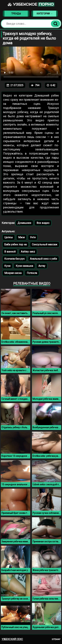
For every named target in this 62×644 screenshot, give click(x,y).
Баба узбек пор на (15, 244)
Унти (33, 237)
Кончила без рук (14, 259)
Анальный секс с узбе (43, 259)
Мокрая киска (13, 273)
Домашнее (24, 223)
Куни (7, 266)
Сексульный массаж (45, 244)
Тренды (16, 14)
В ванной (10, 252)
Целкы (9, 237)
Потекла (32, 273)
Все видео (43, 223)
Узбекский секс (12, 639)
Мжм (21, 237)
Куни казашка (24, 266)
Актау (42, 266)
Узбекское (31, 4)
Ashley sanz (28, 252)
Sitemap (56, 639)
